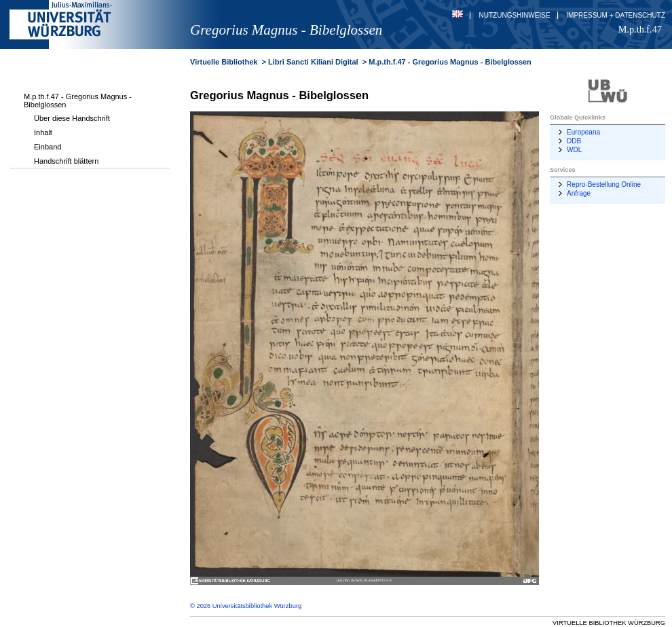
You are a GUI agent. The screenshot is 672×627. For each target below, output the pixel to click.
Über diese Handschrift (72, 118)
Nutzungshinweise (515, 15)
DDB (574, 141)
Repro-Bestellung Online (604, 184)
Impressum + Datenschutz (616, 15)
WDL (574, 150)
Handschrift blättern (66, 161)
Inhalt (43, 132)
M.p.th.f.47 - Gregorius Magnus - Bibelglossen (78, 101)
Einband (48, 147)
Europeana (583, 132)
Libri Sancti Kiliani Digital (313, 62)
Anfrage (579, 193)
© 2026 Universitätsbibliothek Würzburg (246, 606)
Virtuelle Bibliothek (224, 62)
